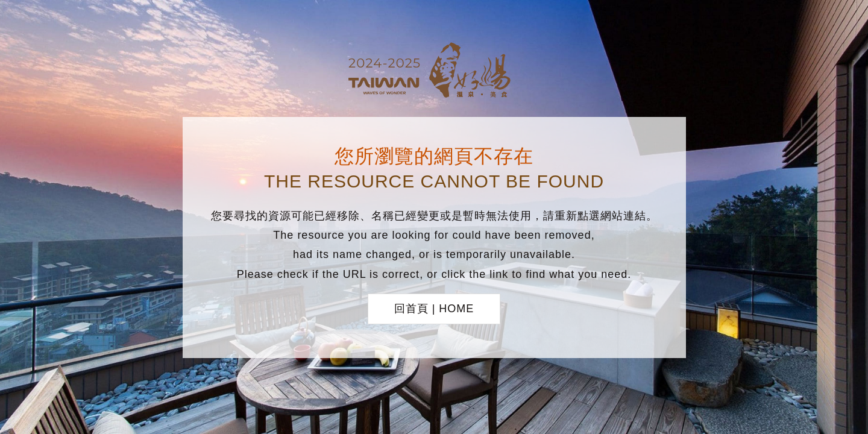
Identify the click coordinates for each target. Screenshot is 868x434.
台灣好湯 (434, 72)
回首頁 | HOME (434, 309)
